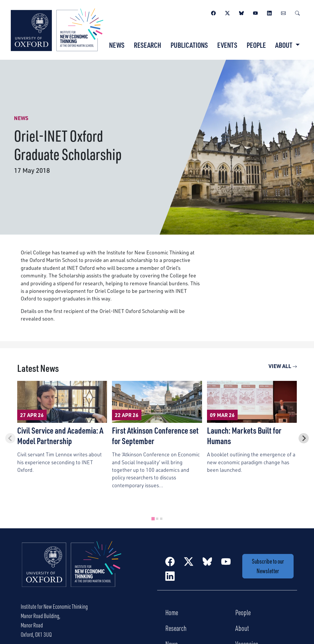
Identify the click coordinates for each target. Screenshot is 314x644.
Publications (189, 45)
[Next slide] (304, 438)
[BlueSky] (241, 12)
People (256, 45)
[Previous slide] (10, 438)
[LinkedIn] (269, 12)
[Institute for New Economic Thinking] (57, 29)
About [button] (284, 45)
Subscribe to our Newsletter (268, 566)
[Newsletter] (283, 12)
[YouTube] (255, 12)
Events (227, 45)
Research (148, 45)
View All (283, 366)
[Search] (297, 12)
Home (172, 612)
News (117, 45)
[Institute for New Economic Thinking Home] (72, 570)
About (242, 628)
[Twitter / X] (227, 12)
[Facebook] (213, 12)
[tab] (153, 519)
